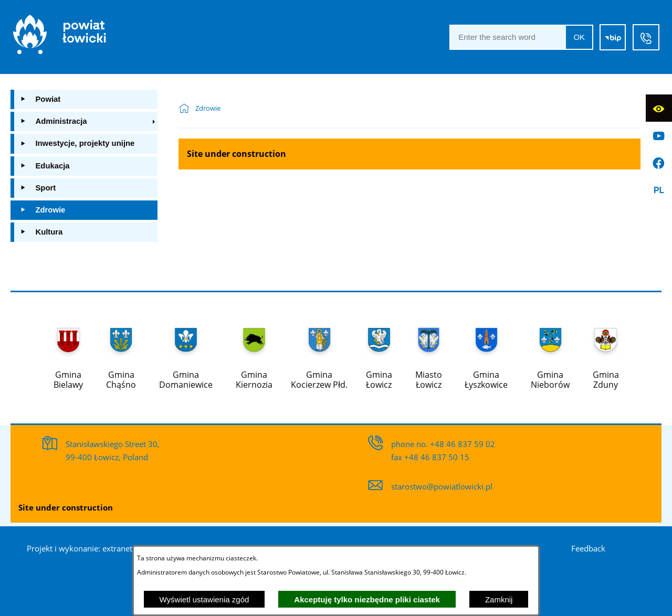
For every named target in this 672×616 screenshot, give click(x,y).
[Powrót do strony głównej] (187, 109)
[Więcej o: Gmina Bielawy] (68, 354)
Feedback (588, 548)
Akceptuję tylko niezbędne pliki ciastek (367, 599)
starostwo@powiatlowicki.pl (442, 486)
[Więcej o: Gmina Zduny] (606, 354)
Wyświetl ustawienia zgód (204, 599)
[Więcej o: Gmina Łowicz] (379, 354)
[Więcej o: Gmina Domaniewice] (186, 354)
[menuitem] (84, 99)
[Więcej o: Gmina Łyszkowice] (486, 354)
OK (579, 37)
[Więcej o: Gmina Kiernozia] (254, 354)
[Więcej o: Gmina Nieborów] (550, 354)
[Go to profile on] (659, 135)
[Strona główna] (60, 37)
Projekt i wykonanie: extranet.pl (84, 548)
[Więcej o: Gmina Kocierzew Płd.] (319, 354)
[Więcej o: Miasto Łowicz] (429, 354)
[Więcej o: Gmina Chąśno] (121, 354)
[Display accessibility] (659, 108)
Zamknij (499, 599)
